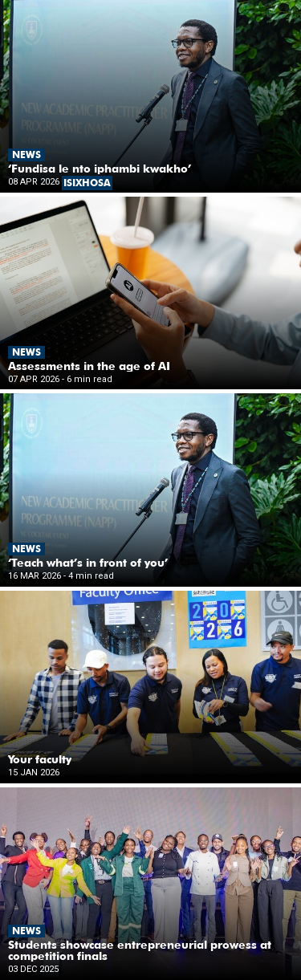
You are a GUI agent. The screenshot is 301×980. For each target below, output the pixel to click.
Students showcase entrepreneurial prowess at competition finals (140, 950)
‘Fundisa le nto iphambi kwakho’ (100, 169)
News (26, 155)
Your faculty (40, 759)
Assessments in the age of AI (89, 366)
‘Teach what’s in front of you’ (88, 563)
